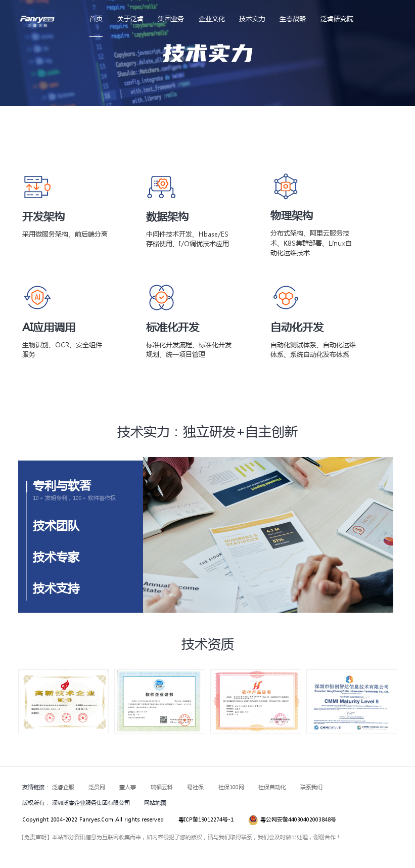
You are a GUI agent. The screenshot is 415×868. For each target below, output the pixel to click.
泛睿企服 (63, 787)
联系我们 (311, 787)
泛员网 (97, 787)
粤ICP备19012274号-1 (206, 819)
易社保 (195, 787)
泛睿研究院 (337, 18)
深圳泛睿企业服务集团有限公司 (91, 803)
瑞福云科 (162, 787)
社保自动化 (272, 787)
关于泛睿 (130, 18)
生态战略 (293, 18)
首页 (96, 18)
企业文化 (212, 18)
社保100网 (231, 787)
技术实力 (252, 18)
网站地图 (155, 803)
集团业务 (171, 18)
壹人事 (128, 787)
